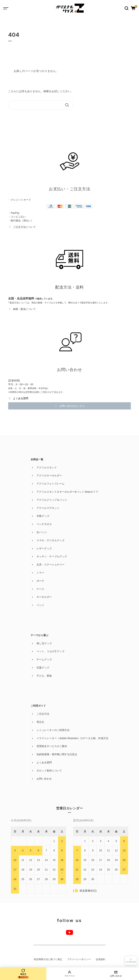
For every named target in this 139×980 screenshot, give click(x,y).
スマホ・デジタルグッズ (50, 540)
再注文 (40, 722)
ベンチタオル (44, 524)
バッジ (40, 605)
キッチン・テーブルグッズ (52, 556)
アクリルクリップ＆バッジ (52, 500)
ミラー (40, 573)
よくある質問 (44, 762)
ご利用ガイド (38, 706)
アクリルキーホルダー (49, 475)
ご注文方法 (43, 714)
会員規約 (100, 959)
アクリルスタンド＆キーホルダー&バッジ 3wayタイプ (67, 492)
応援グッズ (43, 668)
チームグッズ (44, 659)
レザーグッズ (44, 548)
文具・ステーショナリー (50, 565)
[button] (22, 227)
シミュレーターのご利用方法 (53, 730)
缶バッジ (42, 532)
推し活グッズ (44, 643)
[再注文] (23, 974)
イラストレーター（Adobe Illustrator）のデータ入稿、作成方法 (72, 738)
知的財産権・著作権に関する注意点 (57, 754)
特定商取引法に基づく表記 (48, 959)
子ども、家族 (44, 676)
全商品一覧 (37, 459)
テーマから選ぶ (39, 635)
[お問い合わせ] (116, 974)
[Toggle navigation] (8, 8)
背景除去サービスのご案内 (52, 746)
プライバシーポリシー (79, 959)
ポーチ (40, 581)
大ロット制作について (49, 771)
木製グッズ (43, 516)
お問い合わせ (44, 779)
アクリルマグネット (48, 508)
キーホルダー (44, 597)
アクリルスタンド (47, 468)
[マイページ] (69, 974)
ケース (40, 589)
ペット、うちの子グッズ (50, 651)
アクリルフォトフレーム (50, 484)
